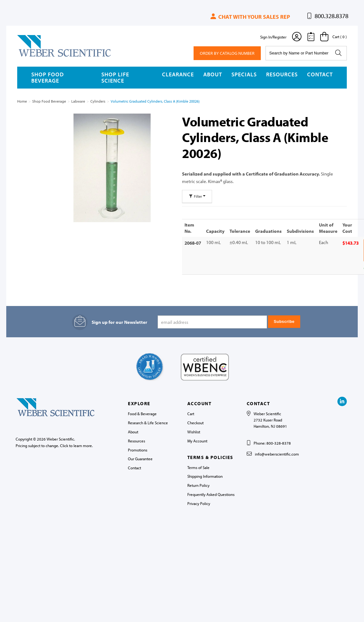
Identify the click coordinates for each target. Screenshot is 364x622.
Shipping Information (205, 476)
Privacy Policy (199, 503)
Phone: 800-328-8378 (272, 443)
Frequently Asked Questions (211, 494)
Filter (197, 196)
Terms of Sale (198, 467)
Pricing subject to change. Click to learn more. (54, 446)
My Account (197, 441)
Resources (282, 74)
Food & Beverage (142, 414)
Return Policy (198, 485)
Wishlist (194, 432)
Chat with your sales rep (250, 17)
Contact (320, 74)
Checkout (195, 423)
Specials (244, 74)
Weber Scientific (32, 56)
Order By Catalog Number (227, 53)
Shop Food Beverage (48, 77)
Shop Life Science (115, 77)
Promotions (138, 450)
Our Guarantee (140, 459)
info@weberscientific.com (277, 454)
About (213, 74)
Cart (191, 414)
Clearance (178, 74)
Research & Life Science (148, 423)
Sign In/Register (273, 37)
